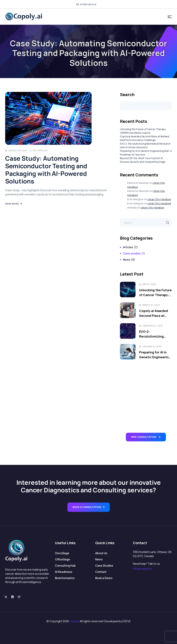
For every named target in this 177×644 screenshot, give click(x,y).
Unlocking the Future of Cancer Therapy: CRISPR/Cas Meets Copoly (155, 293)
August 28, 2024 (18, 151)
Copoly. (74, 621)
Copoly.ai (42, 151)
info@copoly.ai (142, 569)
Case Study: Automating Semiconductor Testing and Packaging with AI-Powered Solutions (46, 170)
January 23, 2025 (152, 346)
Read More (14, 204)
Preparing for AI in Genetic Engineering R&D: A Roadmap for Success (155, 355)
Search (127, 95)
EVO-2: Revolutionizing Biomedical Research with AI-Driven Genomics (155, 334)
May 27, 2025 (149, 284)
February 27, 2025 (153, 326)
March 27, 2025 (151, 305)
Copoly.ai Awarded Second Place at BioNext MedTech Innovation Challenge (154, 313)
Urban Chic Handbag (159, 199)
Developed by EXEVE (118, 621)
